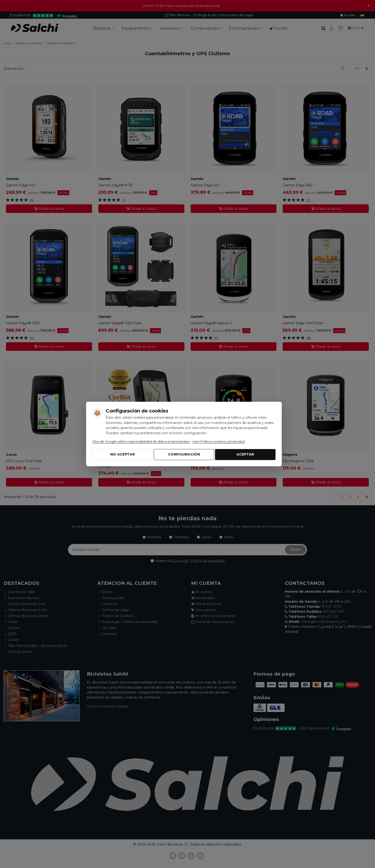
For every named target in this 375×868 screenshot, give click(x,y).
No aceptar (123, 454)
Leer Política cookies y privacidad (219, 441)
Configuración (184, 454)
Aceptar (245, 454)
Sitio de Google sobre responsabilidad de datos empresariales (141, 441)
